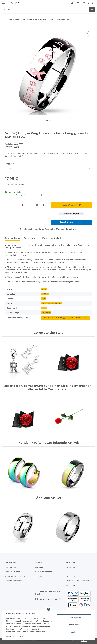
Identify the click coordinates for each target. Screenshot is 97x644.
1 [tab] (47, 120)
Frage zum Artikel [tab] (52, 238)
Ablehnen (74, 632)
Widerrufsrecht (72, 576)
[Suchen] (46, 9)
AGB (67, 572)
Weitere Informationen (67, 229)
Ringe (17, 147)
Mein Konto (40, 567)
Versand (23, 184)
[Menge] (22, 205)
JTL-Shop (84, 641)
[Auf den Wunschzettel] (87, 33)
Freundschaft (46, 312)
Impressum (70, 585)
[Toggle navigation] (3, 2)
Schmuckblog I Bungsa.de (48, 599)
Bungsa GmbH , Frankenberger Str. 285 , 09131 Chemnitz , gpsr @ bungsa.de (66, 318)
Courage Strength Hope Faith (52, 303)
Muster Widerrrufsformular (77, 581)
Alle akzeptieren (74, 618)
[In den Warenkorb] (7, 27)
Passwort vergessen (44, 572)
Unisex (44, 308)
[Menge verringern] (8, 205)
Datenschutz (71, 567)
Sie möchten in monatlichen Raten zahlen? (49, 229)
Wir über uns (11, 567)
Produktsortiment (12, 572)
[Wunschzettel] (78, 3)
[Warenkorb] (88, 3)
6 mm (44, 289)
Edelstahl (45, 294)
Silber (44, 299)
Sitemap (39, 576)
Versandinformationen (15, 581)
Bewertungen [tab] (31, 238)
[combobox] (48, 169)
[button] (72, 3)
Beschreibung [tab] (12, 238)
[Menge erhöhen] (44, 205)
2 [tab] (50, 120)
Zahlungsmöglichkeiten (15, 576)
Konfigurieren (74, 625)
